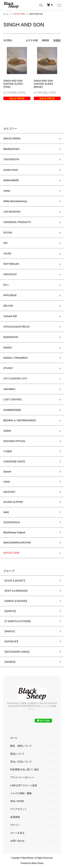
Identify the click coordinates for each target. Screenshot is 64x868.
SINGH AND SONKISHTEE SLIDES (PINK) (13, 84)
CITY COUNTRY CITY (15, 379)
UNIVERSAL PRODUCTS (17, 222)
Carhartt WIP (10, 316)
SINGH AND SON (36, 14)
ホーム (6, 14)
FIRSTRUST (10, 274)
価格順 (46, 40)
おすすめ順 (32, 40)
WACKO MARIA (12, 138)
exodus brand (11, 170)
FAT (6, 243)
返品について (17, 754)
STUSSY (8, 368)
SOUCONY (9, 492)
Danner (7, 472)
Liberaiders (9, 389)
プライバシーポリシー (22, 777)
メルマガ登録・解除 (21, 793)
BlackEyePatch (11, 149)
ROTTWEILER (11, 264)
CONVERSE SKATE (14, 462)
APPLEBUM (10, 295)
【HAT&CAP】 (11, 641)
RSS (13, 801)
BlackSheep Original (14, 532)
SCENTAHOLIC (12, 522)
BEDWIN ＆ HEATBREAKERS (20, 420)
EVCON (8, 233)
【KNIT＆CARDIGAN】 (16, 591)
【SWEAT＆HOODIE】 (16, 601)
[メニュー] (59, 5)
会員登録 (15, 817)
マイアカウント (19, 809)
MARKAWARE (11, 180)
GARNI (7, 431)
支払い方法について (21, 762)
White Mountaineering (15, 201)
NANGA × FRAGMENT (16, 358)
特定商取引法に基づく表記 (25, 769)
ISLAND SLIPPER (13, 502)
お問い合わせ (17, 841)
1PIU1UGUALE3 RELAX (17, 327)
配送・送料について (21, 746)
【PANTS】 (10, 631)
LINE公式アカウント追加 (24, 785)
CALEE (7, 253)
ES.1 (6, 285)
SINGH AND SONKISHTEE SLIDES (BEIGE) (44, 84)
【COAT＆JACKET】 (15, 581)
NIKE (6, 512)
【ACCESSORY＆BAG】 (17, 652)
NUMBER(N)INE (12, 410)
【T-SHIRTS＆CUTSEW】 (18, 621)
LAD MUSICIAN (12, 212)
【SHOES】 (10, 662)
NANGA (8, 348)
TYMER (8, 451)
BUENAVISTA (11, 337)
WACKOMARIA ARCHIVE (17, 543)
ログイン (15, 825)
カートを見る (17, 833)
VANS (7, 482)
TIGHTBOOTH (11, 159)
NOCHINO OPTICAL (15, 441)
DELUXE (8, 306)
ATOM (20, 801)
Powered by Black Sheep (32, 863)
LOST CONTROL (13, 399)
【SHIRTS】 (10, 611)
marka (7, 191)
